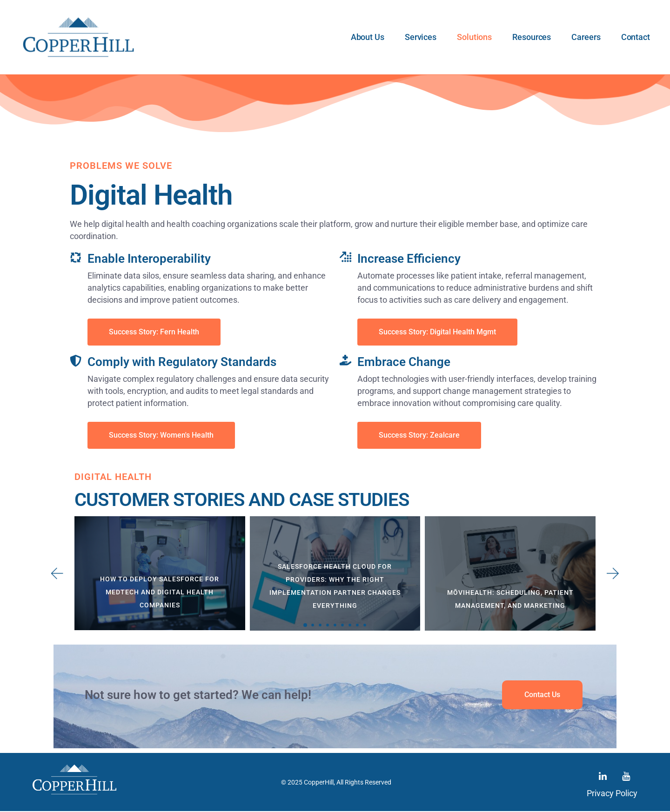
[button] (305, 625)
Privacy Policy (612, 794)
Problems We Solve (121, 166)
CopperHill (319, 782)
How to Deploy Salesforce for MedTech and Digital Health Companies (160, 592)
